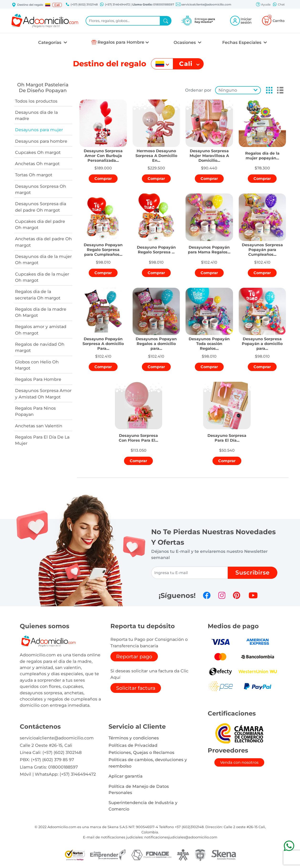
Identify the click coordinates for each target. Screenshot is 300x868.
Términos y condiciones (134, 738)
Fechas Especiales (242, 42)
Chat (279, 5)
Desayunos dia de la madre (36, 115)
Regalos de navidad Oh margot (40, 347)
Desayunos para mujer (39, 130)
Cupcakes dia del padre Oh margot (40, 224)
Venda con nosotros (239, 762)
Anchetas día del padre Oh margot (43, 242)
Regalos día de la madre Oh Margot (41, 312)
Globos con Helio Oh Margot (37, 365)
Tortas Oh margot (34, 175)
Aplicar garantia (126, 776)
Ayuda (263, 5)
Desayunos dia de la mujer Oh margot (43, 259)
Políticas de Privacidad (133, 745)
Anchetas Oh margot (37, 164)
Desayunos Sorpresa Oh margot (41, 189)
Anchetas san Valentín (39, 426)
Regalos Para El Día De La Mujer (42, 440)
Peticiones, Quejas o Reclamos (141, 752)
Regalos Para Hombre (38, 379)
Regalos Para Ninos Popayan (35, 411)
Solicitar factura (136, 688)
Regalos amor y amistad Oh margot (41, 330)
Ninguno (228, 90)
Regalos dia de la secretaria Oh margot (38, 295)
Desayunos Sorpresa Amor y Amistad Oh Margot (43, 394)
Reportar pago (134, 656)
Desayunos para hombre (41, 141)
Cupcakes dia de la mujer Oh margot (42, 277)
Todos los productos (36, 101)
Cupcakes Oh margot (38, 152)
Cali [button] (57, 5)
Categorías (50, 42)
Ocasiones (185, 42)
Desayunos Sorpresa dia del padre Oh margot (41, 207)
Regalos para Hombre (121, 42)
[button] (48, 5)
